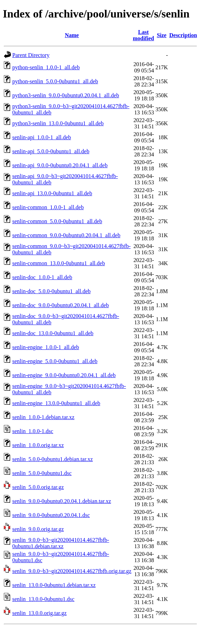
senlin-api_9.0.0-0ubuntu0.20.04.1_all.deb (60, 165)
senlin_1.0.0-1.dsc (33, 431)
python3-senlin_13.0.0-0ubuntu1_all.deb (58, 123)
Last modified (143, 35)
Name (72, 35)
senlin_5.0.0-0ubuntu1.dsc (42, 473)
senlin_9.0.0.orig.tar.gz (38, 529)
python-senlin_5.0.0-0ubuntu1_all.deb (55, 81)
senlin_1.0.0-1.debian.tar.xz (43, 417)
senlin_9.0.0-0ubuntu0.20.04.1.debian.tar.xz (62, 501)
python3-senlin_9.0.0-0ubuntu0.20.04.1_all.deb (66, 95)
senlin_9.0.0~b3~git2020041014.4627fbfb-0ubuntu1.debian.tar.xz (61, 543)
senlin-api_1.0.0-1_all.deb (42, 137)
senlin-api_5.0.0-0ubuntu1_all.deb (51, 151)
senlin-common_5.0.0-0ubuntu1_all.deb (57, 221)
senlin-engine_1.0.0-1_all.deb (46, 347)
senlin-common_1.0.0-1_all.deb (48, 207)
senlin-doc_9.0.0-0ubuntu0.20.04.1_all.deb (61, 305)
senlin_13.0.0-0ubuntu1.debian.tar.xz (54, 585)
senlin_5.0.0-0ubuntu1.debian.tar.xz (53, 459)
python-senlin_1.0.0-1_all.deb (46, 67)
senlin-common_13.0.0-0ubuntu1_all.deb (59, 263)
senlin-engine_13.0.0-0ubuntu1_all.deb (56, 403)
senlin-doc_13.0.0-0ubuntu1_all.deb (53, 333)
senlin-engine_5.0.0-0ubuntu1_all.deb (55, 361)
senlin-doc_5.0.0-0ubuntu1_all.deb (52, 291)
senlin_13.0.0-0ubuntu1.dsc (43, 599)
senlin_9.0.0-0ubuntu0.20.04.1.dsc (51, 515)
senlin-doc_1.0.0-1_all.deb (42, 277)
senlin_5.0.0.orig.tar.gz (38, 487)
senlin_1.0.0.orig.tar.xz (38, 445)
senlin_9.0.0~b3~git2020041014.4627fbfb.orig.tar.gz (72, 571)
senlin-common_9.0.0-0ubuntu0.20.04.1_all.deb (66, 235)
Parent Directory (31, 55)
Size (162, 35)
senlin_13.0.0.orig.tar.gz (39, 613)
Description (183, 35)
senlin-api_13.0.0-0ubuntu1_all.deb (52, 193)
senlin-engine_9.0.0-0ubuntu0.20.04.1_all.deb (64, 375)
